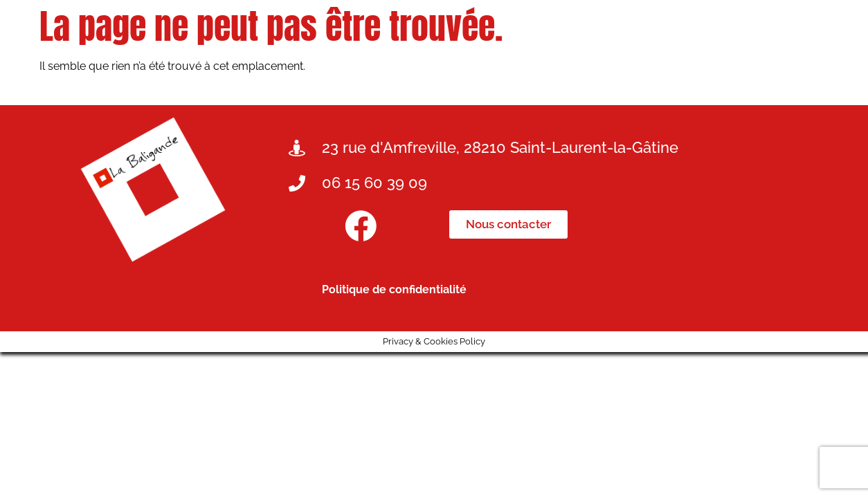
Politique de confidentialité (394, 289)
